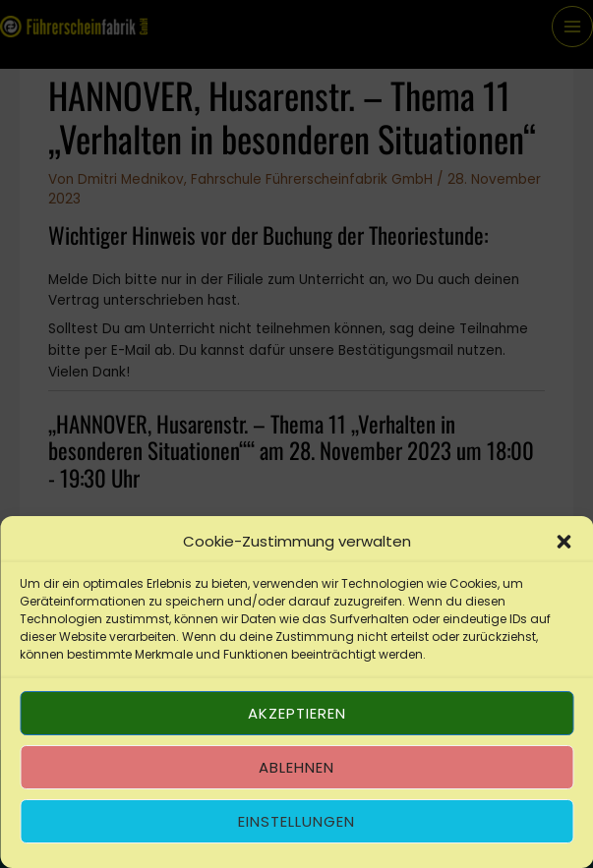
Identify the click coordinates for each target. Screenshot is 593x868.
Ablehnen (296, 767)
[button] (563, 542)
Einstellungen (296, 821)
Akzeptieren (297, 713)
